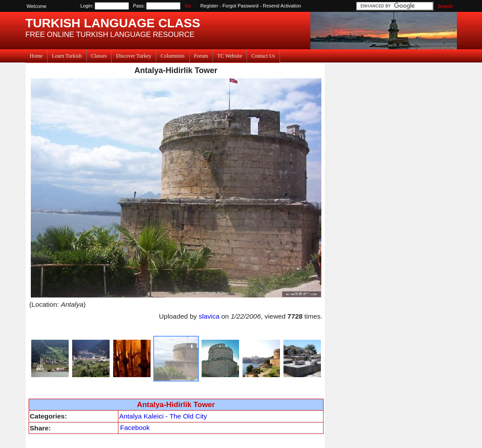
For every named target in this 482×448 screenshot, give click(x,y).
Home (36, 56)
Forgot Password (240, 6)
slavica (209, 316)
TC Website (230, 56)
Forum (201, 56)
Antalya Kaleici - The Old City (163, 416)
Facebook (135, 428)
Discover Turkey (134, 56)
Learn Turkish (67, 56)
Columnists (173, 56)
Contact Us (263, 56)
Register (209, 6)
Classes (99, 56)
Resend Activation (282, 6)
